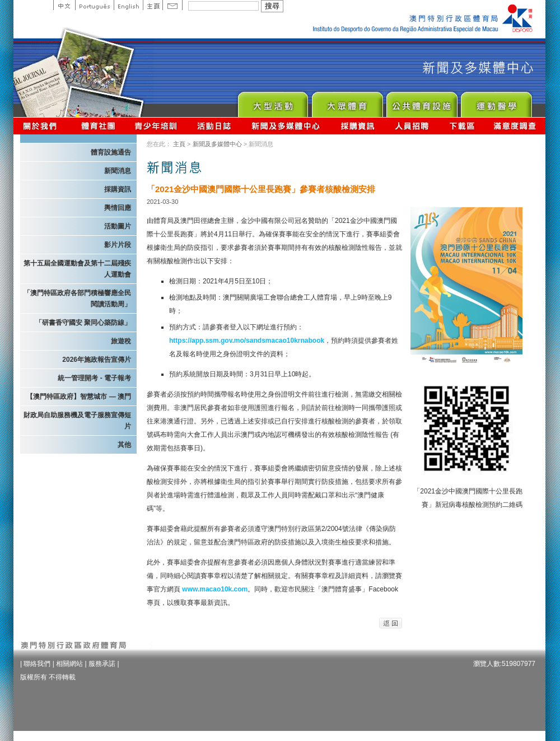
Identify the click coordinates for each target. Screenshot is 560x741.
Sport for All (347, 102)
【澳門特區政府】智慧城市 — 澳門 (79, 397)
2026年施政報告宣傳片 (97, 360)
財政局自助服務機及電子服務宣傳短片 (77, 421)
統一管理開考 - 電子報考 (94, 378)
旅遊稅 (121, 341)
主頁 (153, 5)
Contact (172, 5)
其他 (124, 445)
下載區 (462, 126)
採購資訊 (358, 126)
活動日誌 (215, 126)
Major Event (272, 102)
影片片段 (118, 245)
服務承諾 (102, 664)
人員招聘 (412, 126)
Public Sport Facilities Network (421, 102)
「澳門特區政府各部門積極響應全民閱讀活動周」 (77, 299)
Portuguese (94, 5)
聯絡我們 (37, 664)
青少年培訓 (156, 126)
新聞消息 (118, 171)
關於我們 (42, 126)
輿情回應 (118, 208)
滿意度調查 (515, 126)
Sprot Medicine (496, 102)
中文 (64, 5)
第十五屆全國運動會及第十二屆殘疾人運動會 (77, 269)
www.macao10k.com (215, 589)
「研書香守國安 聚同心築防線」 (83, 323)
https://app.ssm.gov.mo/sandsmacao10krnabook (247, 341)
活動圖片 (118, 226)
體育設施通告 (111, 152)
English (128, 5)
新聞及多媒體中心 (286, 126)
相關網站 (69, 664)
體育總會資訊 (98, 126)
